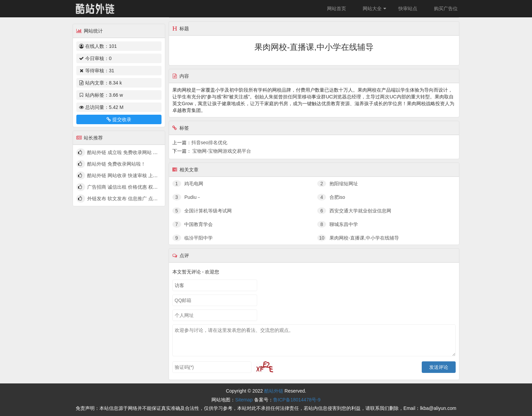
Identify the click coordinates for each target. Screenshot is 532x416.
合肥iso (331, 197)
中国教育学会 (193, 224)
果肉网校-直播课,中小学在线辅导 (358, 238)
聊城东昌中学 (338, 224)
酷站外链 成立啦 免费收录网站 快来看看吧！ (134, 152)
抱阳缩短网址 (338, 184)
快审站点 (408, 8)
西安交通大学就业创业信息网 (354, 211)
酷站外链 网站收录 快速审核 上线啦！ (127, 175)
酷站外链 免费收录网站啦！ (116, 164)
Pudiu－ (187, 197)
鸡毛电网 (188, 184)
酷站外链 (274, 391)
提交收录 (119, 119)
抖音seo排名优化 (210, 143)
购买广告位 (446, 8)
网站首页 (337, 8)
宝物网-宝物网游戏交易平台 (222, 151)
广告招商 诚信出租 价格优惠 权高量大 (127, 187)
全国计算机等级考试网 (202, 211)
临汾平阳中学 (193, 238)
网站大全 (375, 8)
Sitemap (244, 400)
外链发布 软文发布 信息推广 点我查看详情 (132, 198)
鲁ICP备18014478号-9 (297, 400)
